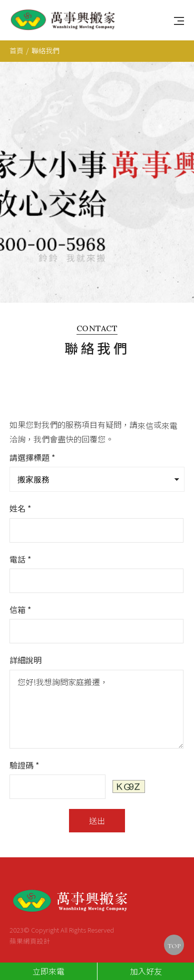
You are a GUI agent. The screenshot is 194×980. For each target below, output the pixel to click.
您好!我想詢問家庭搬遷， (96, 689)
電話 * (20, 539)
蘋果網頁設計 (30, 920)
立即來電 (48, 971)
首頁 (16, 50)
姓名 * (20, 488)
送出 (97, 800)
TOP (174, 946)
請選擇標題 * (32, 437)
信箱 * (20, 589)
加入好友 (146, 971)
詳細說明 (25, 640)
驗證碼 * (24, 745)
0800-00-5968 (67, 956)
